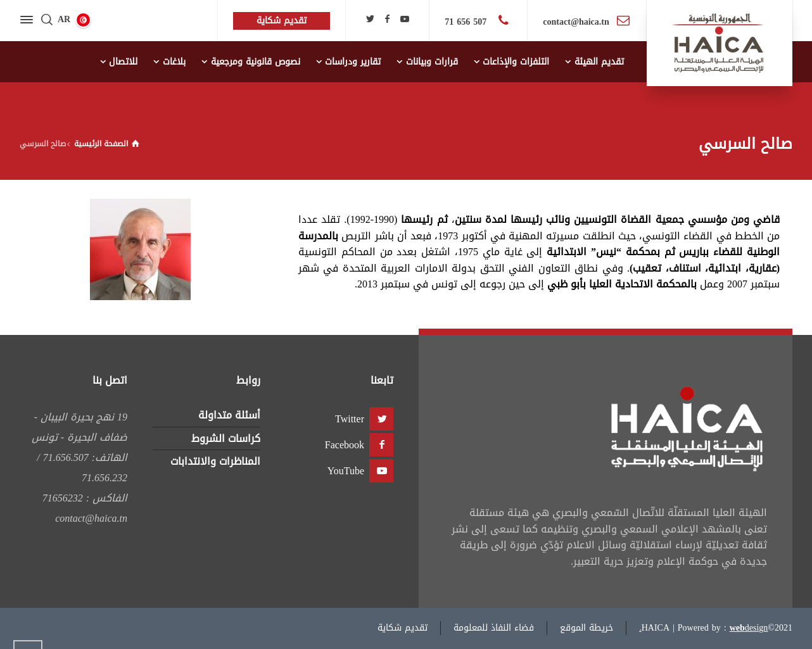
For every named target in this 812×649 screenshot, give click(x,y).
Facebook (345, 445)
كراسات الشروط (226, 438)
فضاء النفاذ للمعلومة (494, 628)
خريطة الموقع (587, 628)
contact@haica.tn (576, 22)
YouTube (346, 471)
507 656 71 (467, 22)
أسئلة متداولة (229, 415)
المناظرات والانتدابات (215, 461)
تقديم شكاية (403, 628)
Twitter (350, 419)
